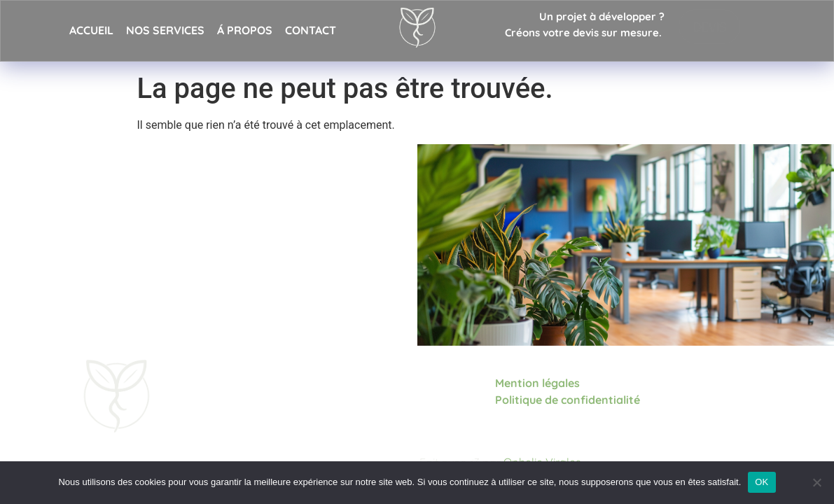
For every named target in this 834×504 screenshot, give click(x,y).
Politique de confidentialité (569, 399)
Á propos (245, 30)
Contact (311, 30)
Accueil (91, 30)
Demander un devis (148, 283)
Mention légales (537, 382)
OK (762, 482)
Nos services (165, 30)
